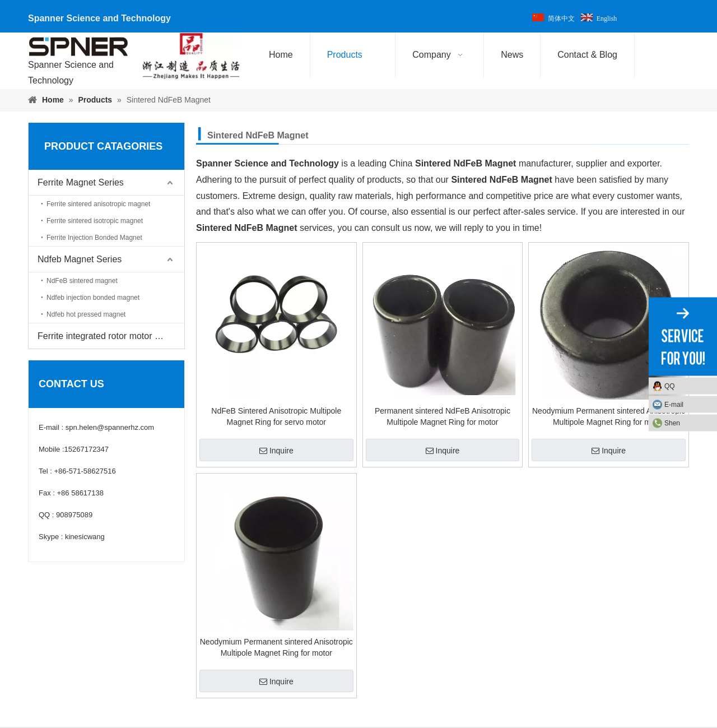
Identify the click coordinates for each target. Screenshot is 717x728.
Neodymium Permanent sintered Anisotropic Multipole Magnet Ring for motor (609, 416)
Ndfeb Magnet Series (80, 259)
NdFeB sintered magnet (82, 281)
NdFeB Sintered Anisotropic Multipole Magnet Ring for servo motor (276, 416)
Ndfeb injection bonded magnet (93, 298)
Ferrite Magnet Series (81, 182)
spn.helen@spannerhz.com (110, 427)
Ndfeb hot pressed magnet (86, 314)
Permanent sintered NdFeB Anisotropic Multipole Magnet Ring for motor (443, 416)
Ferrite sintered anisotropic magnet (98, 204)
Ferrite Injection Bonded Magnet (94, 238)
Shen (672, 423)
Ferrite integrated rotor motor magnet (111, 336)
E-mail (674, 404)
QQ (670, 386)
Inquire (276, 451)
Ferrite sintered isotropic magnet (95, 221)
